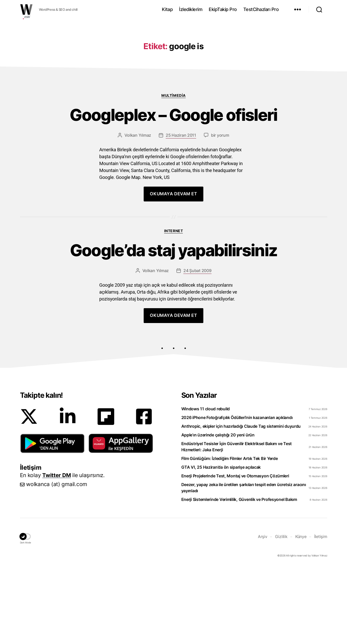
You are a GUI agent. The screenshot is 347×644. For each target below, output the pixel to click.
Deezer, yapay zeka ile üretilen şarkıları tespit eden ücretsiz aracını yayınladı (244, 564)
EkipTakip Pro (223, 9)
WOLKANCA (26, 9)
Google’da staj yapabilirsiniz (174, 327)
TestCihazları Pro (261, 9)
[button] (52, 520)
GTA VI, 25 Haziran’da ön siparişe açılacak (221, 544)
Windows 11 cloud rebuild (206, 486)
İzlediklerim (191, 9)
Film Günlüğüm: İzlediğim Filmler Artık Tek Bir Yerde (230, 535)
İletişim (321, 613)
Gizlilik (281, 613)
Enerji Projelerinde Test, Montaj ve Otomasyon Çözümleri (235, 553)
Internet (173, 308)
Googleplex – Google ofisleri (173, 192)
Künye (301, 613)
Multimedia (173, 172)
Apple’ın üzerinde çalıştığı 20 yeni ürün (218, 512)
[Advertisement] (174, 60)
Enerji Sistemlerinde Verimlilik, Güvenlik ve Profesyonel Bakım (239, 576)
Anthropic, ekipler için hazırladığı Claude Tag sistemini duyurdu (241, 503)
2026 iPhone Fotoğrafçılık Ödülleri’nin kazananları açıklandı (237, 494)
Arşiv (263, 613)
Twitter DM (56, 552)
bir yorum (220, 212)
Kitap (167, 9)
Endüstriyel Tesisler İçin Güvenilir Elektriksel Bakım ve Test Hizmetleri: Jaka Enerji (237, 523)
